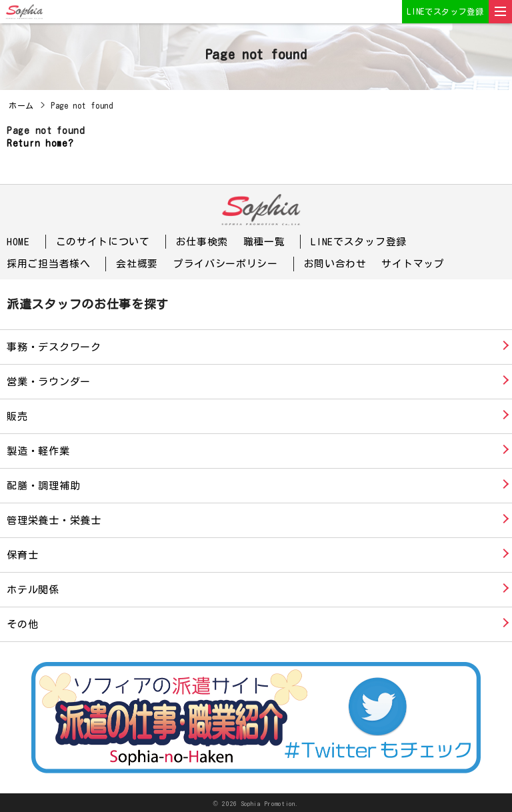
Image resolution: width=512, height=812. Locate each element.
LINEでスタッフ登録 (445, 11)
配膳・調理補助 (43, 485)
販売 (17, 416)
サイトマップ (413, 264)
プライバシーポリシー (226, 264)
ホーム (21, 105)
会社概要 (137, 264)
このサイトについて (103, 242)
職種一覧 (264, 242)
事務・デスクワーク (54, 346)
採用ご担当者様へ (49, 264)
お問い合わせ (335, 264)
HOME (18, 242)
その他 (22, 624)
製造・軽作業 (38, 450)
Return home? (40, 143)
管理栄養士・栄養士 (54, 520)
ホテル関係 (33, 589)
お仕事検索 (202, 242)
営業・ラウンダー (49, 381)
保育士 (22, 554)
